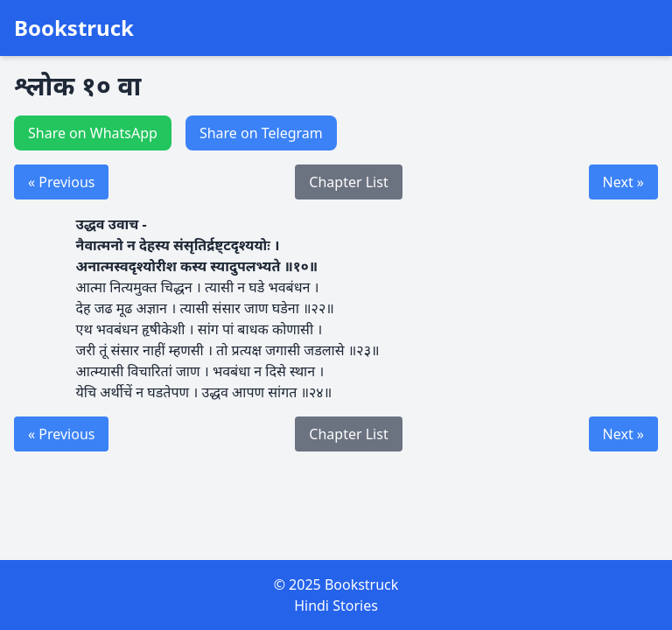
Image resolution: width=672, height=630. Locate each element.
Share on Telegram (261, 133)
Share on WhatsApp (93, 133)
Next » (623, 182)
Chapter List (348, 182)
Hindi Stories (336, 605)
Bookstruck (74, 28)
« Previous (61, 182)
